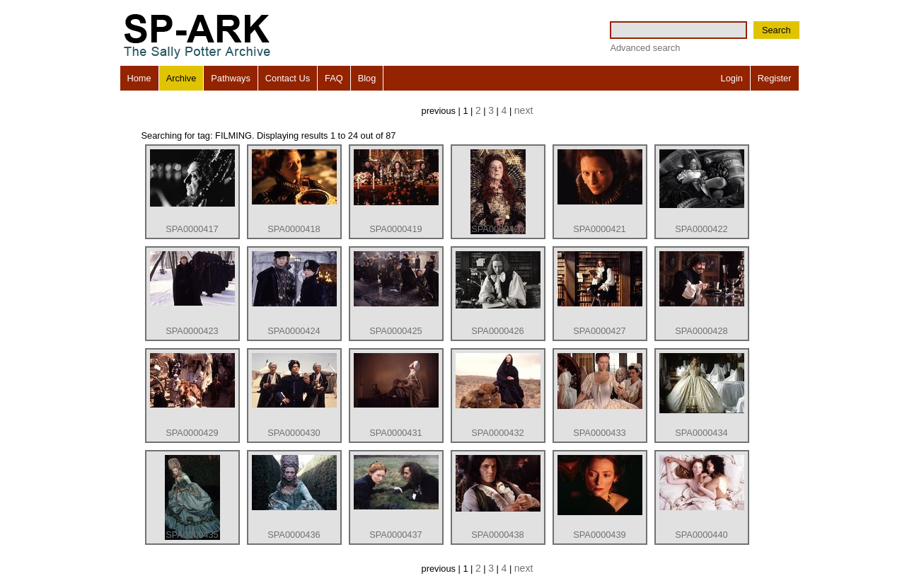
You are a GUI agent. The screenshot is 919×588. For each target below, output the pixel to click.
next (524, 110)
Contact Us (288, 78)
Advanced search (645, 48)
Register (775, 78)
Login (732, 78)
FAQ (334, 78)
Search (776, 30)
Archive (181, 78)
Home (139, 78)
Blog (367, 78)
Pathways (230, 78)
